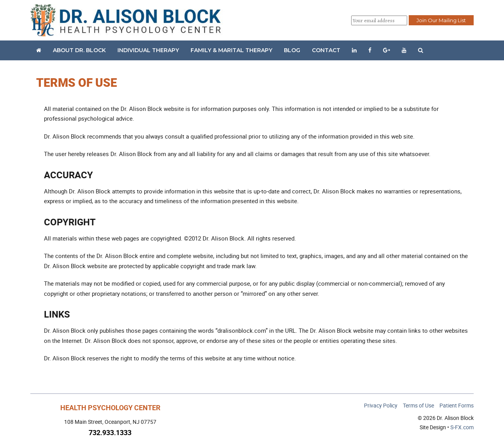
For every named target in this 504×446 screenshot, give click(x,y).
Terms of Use (418, 405)
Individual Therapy (148, 50)
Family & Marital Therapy (231, 50)
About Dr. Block (79, 50)
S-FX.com (462, 427)
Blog (292, 50)
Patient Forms (457, 405)
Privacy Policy (381, 405)
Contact (326, 50)
